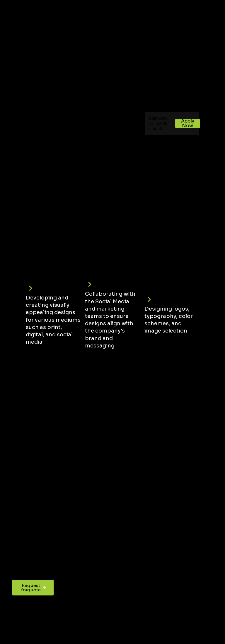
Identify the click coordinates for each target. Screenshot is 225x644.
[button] (214, 22)
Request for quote (34, 588)
